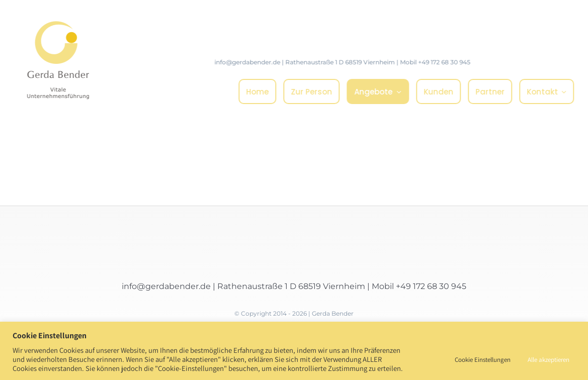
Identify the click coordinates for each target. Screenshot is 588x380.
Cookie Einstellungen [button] (483, 360)
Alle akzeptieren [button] (549, 360)
